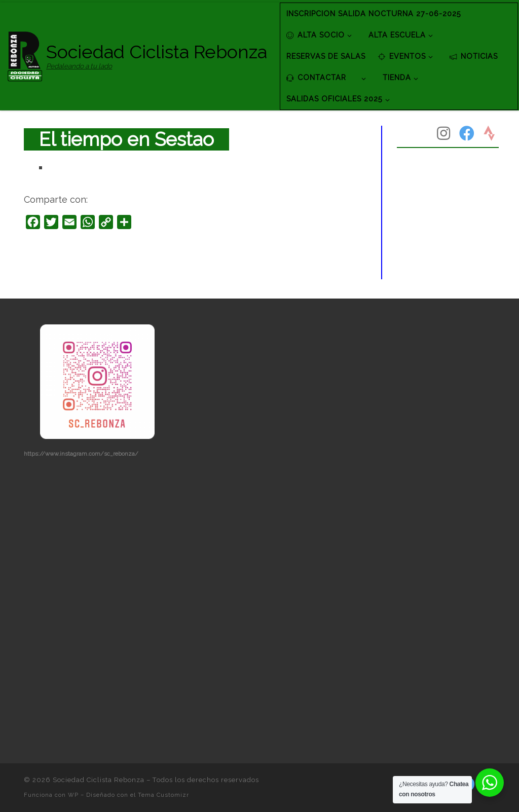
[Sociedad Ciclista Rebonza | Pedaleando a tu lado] (25, 55)
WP (73, 795)
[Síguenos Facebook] (467, 133)
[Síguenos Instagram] (443, 133)
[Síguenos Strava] (489, 133)
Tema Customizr (163, 795)
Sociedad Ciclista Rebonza (99, 780)
